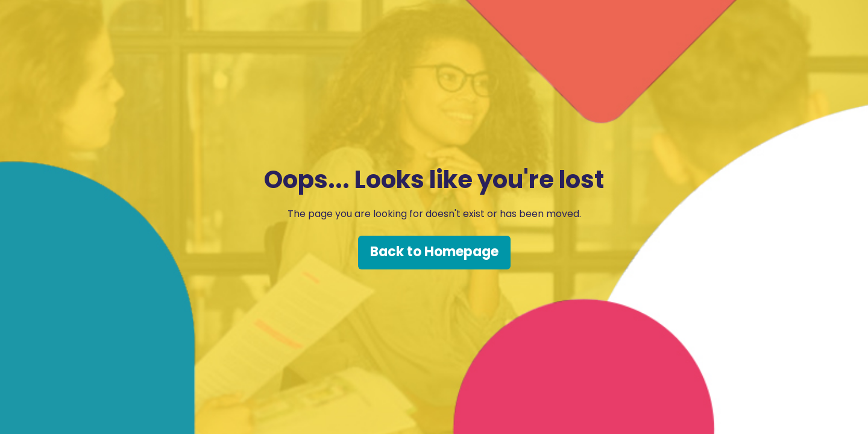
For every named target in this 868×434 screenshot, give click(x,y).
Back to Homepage (434, 252)
